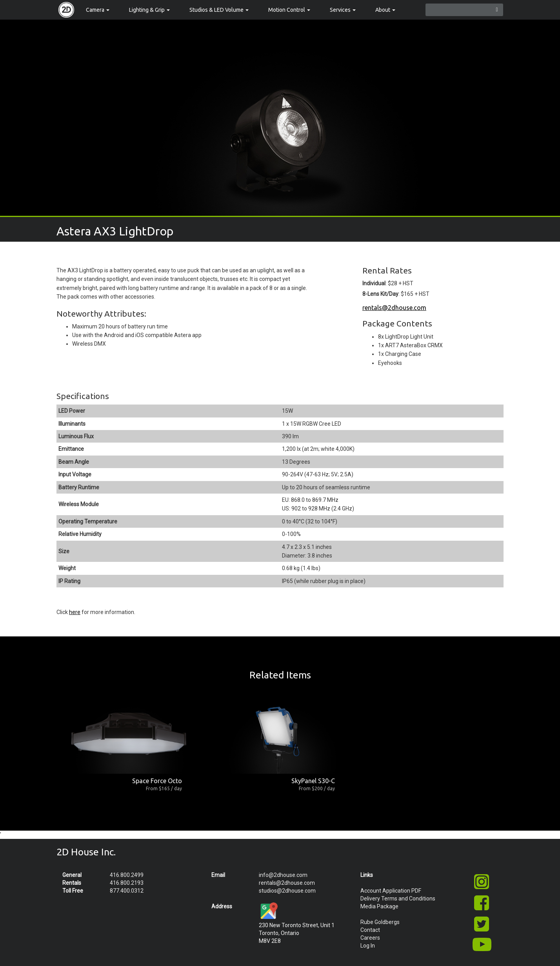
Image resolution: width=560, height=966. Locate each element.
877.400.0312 (127, 891)
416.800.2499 (127, 875)
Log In (368, 946)
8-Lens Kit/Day (380, 294)
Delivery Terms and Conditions (398, 899)
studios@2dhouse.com (287, 891)
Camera (98, 10)
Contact (370, 930)
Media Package (379, 906)
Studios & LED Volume (219, 10)
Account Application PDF (391, 891)
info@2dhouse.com (283, 875)
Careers (370, 938)
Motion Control (289, 10)
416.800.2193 (127, 883)
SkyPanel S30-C (313, 781)
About (385, 10)
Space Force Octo (157, 781)
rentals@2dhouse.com (394, 308)
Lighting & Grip (149, 10)
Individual (374, 283)
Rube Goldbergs (380, 922)
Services (343, 10)
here (75, 612)
